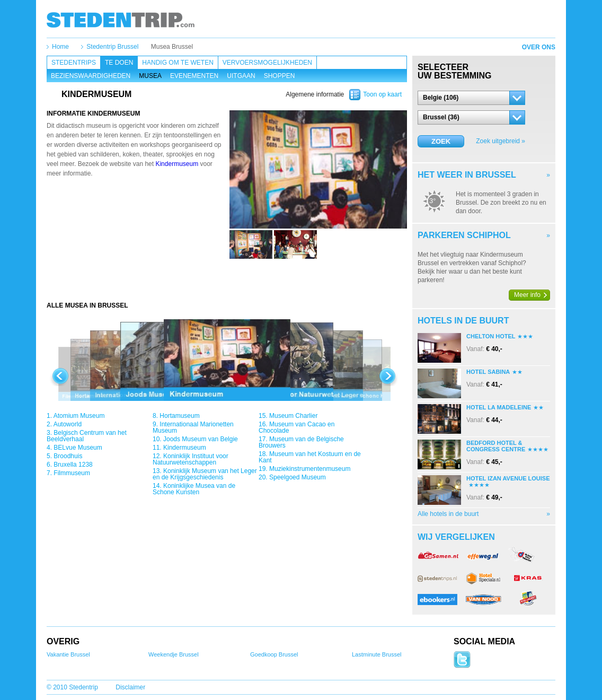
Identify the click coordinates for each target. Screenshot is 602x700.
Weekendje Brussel (174, 654)
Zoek (441, 141)
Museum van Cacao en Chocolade (296, 427)
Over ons (539, 47)
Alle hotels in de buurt (448, 514)
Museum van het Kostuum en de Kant (310, 457)
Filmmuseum (72, 473)
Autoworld (68, 424)
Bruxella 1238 (73, 465)
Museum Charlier (293, 416)
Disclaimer (130, 687)
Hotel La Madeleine (499, 407)
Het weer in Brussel (467, 175)
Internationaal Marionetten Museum (193, 427)
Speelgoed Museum (298, 477)
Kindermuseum (177, 164)
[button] (471, 98)
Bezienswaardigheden (91, 76)
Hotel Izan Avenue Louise (508, 478)
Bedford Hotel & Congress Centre (496, 446)
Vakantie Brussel (68, 654)
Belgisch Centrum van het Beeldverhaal (87, 436)
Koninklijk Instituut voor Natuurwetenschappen (191, 459)
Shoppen (280, 76)
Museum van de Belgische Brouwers (301, 442)
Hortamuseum (179, 416)
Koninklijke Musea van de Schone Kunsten (194, 489)
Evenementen (194, 76)
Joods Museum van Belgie (201, 439)
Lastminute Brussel (377, 654)
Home (60, 47)
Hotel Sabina (488, 372)
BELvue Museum (78, 448)
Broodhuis (68, 456)
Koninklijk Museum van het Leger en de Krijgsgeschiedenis (205, 474)
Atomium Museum (79, 416)
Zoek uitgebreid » (501, 141)
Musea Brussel (172, 47)
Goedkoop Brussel (274, 654)
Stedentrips (74, 63)
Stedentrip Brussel (112, 47)
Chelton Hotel (491, 336)
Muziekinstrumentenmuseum (310, 469)
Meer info (527, 295)
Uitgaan (241, 76)
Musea (150, 76)
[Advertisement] (227, 280)
